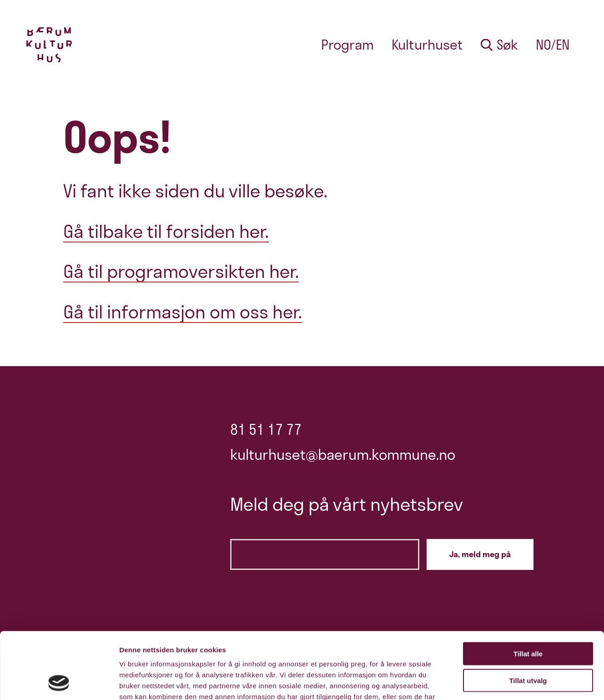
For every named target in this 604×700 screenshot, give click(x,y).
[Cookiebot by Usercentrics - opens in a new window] (59, 682)
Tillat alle (528, 591)
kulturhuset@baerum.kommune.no (343, 455)
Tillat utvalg (528, 618)
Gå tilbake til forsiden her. (166, 231)
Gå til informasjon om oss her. (183, 312)
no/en (553, 45)
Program (347, 45)
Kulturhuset (427, 45)
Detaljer (484, 682)
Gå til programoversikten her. (181, 271)
